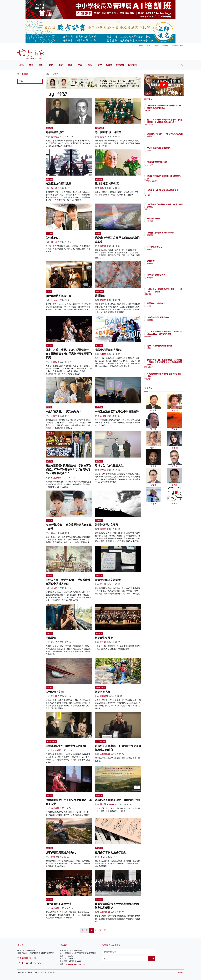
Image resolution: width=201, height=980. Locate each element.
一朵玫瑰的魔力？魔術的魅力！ (64, 412)
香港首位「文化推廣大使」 (110, 466)
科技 (90, 65)
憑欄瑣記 (99, 520)
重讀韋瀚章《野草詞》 (108, 184)
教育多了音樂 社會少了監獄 (111, 852)
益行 (164, 351)
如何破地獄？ (53, 238)
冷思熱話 (49, 461)
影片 (100, 65)
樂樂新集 (99, 461)
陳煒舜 (103, 188)
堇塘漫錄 (99, 179)
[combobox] (30, 81)
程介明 (54, 696)
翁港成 (103, 416)
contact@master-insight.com (76, 964)
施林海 (103, 529)
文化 (41, 65)
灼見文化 (49, 899)
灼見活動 (120, 65)
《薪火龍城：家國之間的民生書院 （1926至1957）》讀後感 (172, 291)
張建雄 (165, 249)
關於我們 (132, 65)
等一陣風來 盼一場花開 (108, 132)
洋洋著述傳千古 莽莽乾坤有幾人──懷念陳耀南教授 (172, 207)
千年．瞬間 (100, 291)
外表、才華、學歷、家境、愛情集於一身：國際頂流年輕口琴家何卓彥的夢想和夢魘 (69, 354)
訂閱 (152, 958)
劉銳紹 (54, 242)
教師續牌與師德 (169, 219)
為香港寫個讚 (100, 687)
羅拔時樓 (166, 261)
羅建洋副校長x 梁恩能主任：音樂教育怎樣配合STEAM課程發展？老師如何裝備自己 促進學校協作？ (68, 469)
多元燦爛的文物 (55, 692)
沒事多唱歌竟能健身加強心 (61, 852)
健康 (70, 65)
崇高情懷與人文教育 (107, 525)
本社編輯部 (56, 478)
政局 (22, 65)
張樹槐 (165, 263)
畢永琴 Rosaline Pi (108, 804)
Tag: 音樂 (55, 74)
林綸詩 (54, 533)
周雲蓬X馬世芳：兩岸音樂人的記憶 (66, 746)
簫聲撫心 (100, 296)
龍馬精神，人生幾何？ (171, 303)
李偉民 (54, 362)
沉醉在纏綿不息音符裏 (58, 296)
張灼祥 (103, 246)
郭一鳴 (54, 188)
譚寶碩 (103, 300)
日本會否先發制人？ (170, 247)
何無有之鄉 (100, 128)
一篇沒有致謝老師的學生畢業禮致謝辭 (117, 412)
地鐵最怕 (51, 638)
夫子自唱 (49, 233)
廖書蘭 (165, 322)
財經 (51, 65)
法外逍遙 (49, 633)
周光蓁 (103, 470)
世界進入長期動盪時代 (171, 275)
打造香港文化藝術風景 (58, 184)
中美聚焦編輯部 (169, 181)
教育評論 (49, 687)
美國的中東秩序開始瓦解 (172, 162)
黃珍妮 (54, 642)
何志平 (103, 137)
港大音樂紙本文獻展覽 (108, 580)
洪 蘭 (53, 857)
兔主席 (165, 153)
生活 (61, 65)
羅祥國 (165, 238)
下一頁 (103, 930)
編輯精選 (55, 137)
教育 (31, 65)
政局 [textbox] (21, 81)
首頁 (47, 74)
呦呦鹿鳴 (49, 179)
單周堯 (165, 212)
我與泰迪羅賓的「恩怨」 (109, 350)
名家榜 (109, 65)
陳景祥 (165, 139)
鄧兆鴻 (165, 221)
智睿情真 (99, 796)
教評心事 (99, 407)
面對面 (98, 233)
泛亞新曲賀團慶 (104, 638)
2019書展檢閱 (51, 742)
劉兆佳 (165, 165)
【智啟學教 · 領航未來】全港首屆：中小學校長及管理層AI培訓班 (172, 108)
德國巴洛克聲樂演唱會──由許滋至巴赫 (117, 800)
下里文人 (49, 345)
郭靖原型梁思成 (55, 132)
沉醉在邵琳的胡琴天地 (58, 904)
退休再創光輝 (103, 692)
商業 (80, 65)
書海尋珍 (49, 796)
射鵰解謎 (49, 128)
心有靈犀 (49, 848)
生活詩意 (49, 520)
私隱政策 (181, 973)
